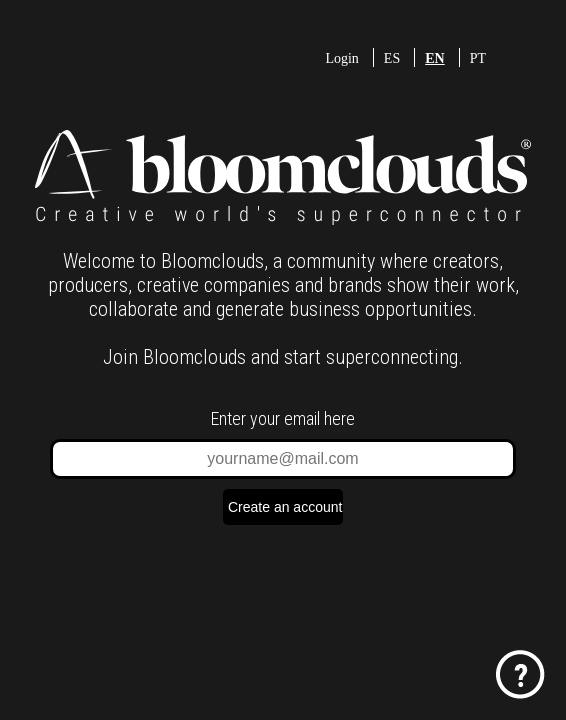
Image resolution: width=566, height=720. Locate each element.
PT (478, 58)
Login (341, 58)
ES (392, 58)
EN (434, 58)
